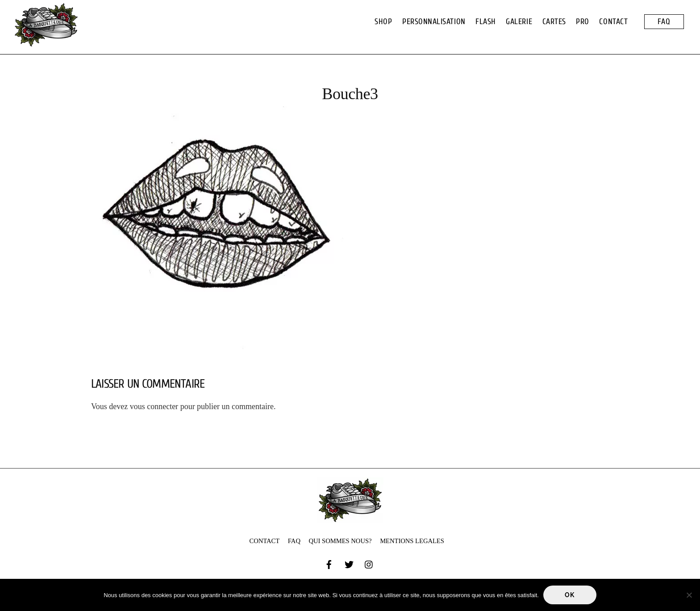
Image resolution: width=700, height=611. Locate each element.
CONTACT (613, 22)
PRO (583, 22)
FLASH (486, 22)
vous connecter (154, 406)
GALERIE (519, 22)
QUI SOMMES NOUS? (340, 541)
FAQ (664, 22)
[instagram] (369, 564)
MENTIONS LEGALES (412, 541)
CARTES (554, 22)
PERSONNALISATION (434, 22)
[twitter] (349, 564)
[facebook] (329, 564)
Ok (570, 595)
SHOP (383, 22)
